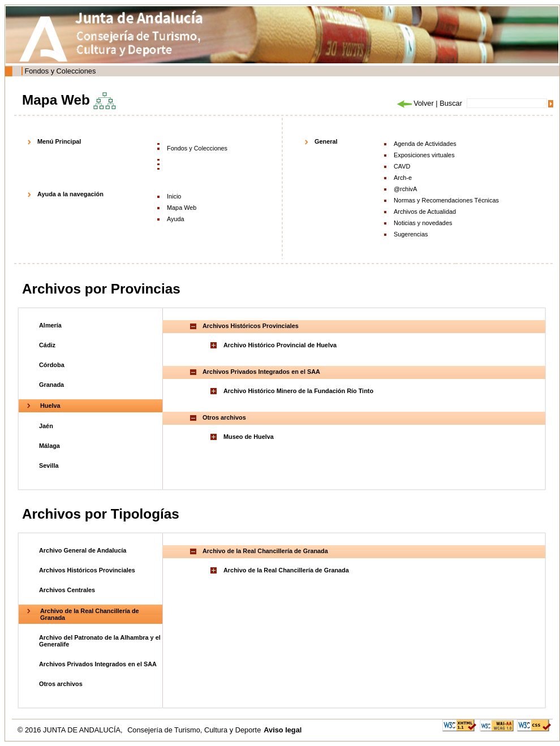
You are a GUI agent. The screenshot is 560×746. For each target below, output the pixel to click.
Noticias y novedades (423, 223)
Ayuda (176, 219)
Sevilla (49, 465)
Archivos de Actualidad (425, 212)
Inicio (174, 196)
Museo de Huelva (249, 437)
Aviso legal (283, 730)
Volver (415, 103)
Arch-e (403, 178)
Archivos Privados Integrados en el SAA (98, 664)
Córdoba (52, 365)
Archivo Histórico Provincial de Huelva (280, 345)
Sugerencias (411, 234)
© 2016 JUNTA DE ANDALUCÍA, (71, 730)
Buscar (451, 103)
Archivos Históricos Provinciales (87, 570)
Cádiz (47, 345)
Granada (51, 385)
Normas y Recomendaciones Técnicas (446, 200)
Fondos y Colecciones (60, 71)
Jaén (46, 426)
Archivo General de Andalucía (83, 550)
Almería (50, 325)
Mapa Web (182, 208)
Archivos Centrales (67, 590)
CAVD (402, 166)
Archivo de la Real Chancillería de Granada (286, 570)
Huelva (50, 406)
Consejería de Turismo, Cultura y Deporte (194, 730)
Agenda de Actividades (425, 144)
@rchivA (405, 189)
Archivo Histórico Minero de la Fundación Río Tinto (298, 391)
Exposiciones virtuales (424, 155)
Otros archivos (61, 684)
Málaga (49, 446)
